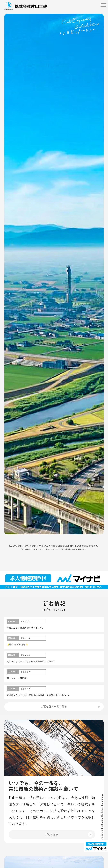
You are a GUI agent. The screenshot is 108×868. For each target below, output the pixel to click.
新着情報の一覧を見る (54, 707)
